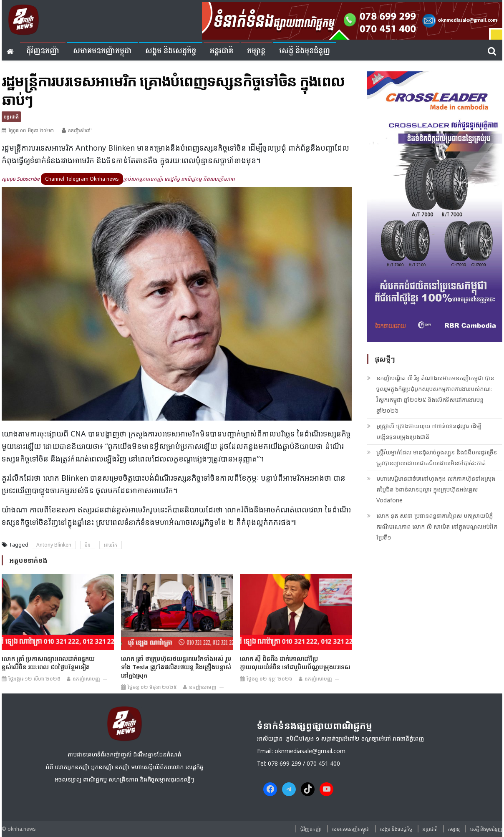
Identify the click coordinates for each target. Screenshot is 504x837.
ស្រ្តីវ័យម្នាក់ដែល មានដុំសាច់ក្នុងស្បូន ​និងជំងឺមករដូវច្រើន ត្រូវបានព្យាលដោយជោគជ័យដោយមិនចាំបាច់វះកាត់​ (437, 458)
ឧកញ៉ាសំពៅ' (80, 130)
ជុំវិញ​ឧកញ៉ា (43, 51)
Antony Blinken (54, 545)
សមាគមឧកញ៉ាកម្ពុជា (102, 51)
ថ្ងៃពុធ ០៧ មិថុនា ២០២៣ (31, 130)
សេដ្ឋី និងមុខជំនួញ (305, 51)
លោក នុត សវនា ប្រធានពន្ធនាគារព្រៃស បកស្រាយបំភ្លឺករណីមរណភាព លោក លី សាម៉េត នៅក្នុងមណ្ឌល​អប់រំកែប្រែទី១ (437, 526)
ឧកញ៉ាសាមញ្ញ (86, 679)
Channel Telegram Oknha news (82, 179)
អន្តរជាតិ (222, 51)
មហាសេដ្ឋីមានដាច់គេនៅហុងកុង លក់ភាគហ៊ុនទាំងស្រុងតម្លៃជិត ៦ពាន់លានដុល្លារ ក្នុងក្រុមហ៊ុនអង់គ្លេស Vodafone (436, 489)
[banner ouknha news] (352, 20)
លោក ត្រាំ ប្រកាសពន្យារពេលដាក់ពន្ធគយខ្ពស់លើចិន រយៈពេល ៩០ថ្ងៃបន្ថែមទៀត (48, 663)
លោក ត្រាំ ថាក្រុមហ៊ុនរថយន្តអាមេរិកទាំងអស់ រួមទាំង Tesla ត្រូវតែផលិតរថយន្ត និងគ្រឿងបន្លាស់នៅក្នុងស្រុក (176, 667)
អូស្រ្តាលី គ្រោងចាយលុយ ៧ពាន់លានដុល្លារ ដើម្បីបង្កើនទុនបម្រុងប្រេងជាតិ (429, 431)
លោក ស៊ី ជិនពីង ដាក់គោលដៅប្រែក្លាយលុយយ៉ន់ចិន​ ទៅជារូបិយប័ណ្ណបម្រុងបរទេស (295, 663)
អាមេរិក (111, 545)
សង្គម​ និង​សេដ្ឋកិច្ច (171, 51)
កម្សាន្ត (256, 51)
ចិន (88, 545)
